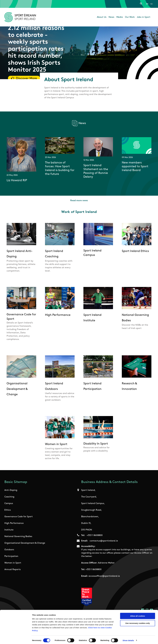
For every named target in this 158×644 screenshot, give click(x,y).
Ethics (8, 510)
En (147, 4)
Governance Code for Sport (19, 517)
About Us (102, 17)
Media (120, 17)
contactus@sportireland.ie (104, 541)
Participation (11, 556)
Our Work (130, 17)
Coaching (9, 497)
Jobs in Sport (144, 17)
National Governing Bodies (18, 537)
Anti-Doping (11, 490)
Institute (9, 530)
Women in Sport (13, 563)
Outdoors (9, 550)
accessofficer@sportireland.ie (104, 576)
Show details (128, 639)
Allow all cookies (138, 615)
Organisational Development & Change (25, 543)
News (111, 17)
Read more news (79, 201)
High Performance (14, 523)
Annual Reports (13, 570)
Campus (9, 503)
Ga (151, 4)
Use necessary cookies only (138, 622)
